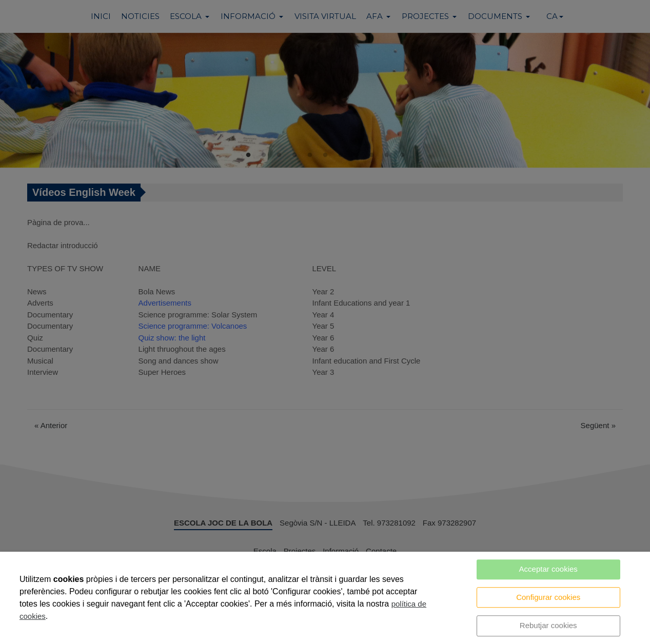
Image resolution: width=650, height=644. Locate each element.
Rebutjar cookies (548, 625)
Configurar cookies (548, 597)
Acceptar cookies (548, 569)
